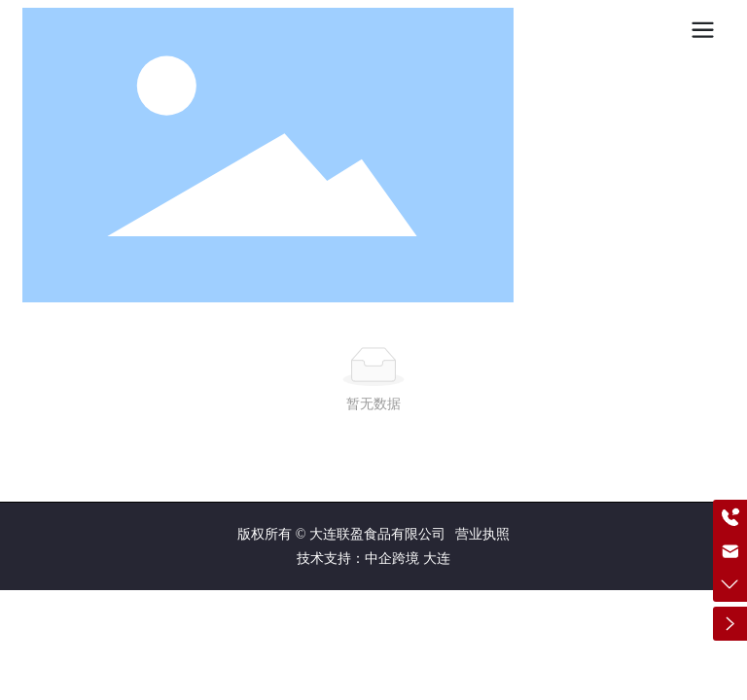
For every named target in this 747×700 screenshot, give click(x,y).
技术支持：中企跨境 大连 (373, 559)
